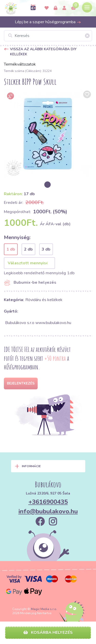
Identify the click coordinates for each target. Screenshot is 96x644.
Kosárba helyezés (48, 633)
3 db (46, 249)
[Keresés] (48, 36)
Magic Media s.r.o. (44, 609)
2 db (28, 249)
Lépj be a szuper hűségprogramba (48, 22)
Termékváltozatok (20, 64)
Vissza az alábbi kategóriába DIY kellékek (43, 52)
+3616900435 (48, 502)
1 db (11, 249)
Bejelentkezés (21, 383)
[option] (48, 133)
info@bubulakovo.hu (48, 511)
